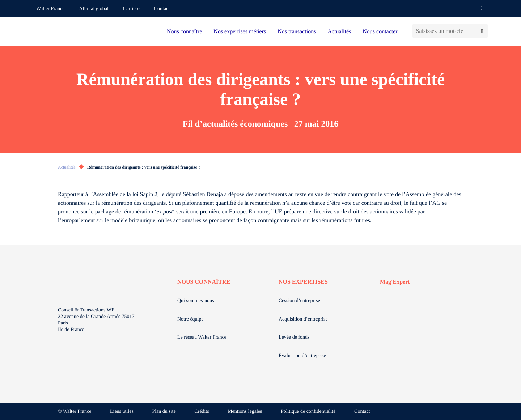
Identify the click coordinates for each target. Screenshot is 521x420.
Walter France (50, 9)
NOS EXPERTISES (303, 282)
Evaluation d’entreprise (302, 356)
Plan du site (164, 411)
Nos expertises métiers (240, 32)
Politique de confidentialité (308, 411)
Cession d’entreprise (299, 301)
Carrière (131, 9)
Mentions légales (245, 411)
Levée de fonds (294, 337)
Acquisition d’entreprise (303, 319)
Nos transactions (297, 32)
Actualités (339, 32)
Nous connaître (184, 32)
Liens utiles (122, 411)
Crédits (202, 411)
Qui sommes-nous (196, 301)
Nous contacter (380, 32)
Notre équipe (190, 319)
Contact (162, 9)
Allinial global (94, 9)
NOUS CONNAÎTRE (204, 282)
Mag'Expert (395, 282)
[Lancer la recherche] (482, 31)
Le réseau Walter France (202, 337)
